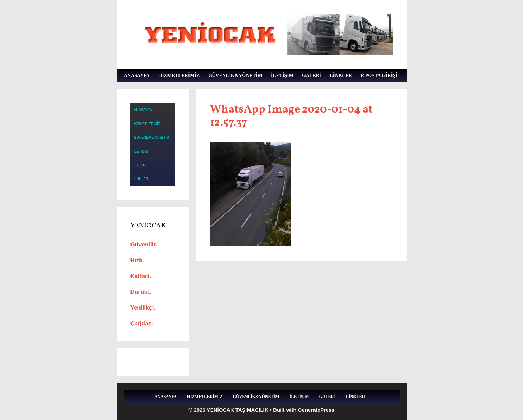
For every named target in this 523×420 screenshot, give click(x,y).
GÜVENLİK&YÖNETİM (235, 75)
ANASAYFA (137, 75)
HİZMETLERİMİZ (179, 75)
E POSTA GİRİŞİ (379, 75)
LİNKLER (341, 75)
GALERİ (312, 75)
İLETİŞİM (282, 75)
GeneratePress (316, 410)
